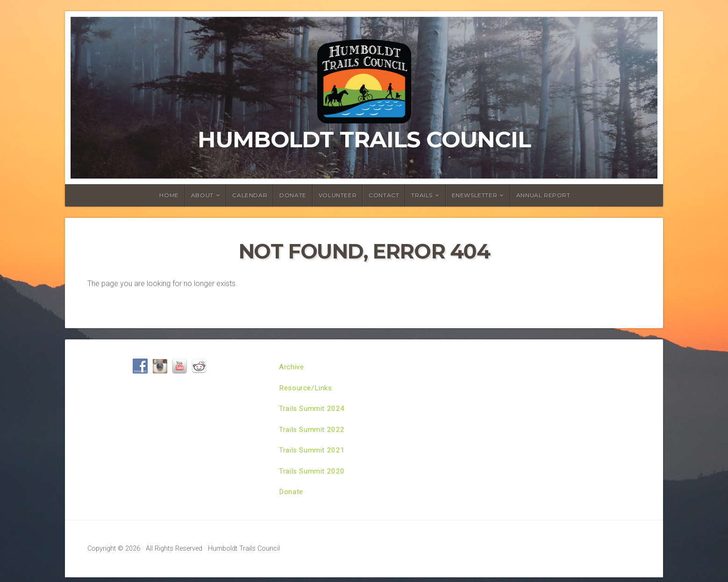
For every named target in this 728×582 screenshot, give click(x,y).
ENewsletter (475, 195)
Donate (293, 195)
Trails (422, 195)
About (202, 195)
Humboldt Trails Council (364, 139)
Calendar (250, 195)
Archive (292, 367)
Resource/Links (307, 389)
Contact (384, 195)
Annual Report (543, 195)
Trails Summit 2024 (313, 410)
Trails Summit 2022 (313, 432)
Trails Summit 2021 (313, 453)
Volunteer (338, 195)
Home (169, 195)
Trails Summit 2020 (313, 475)
